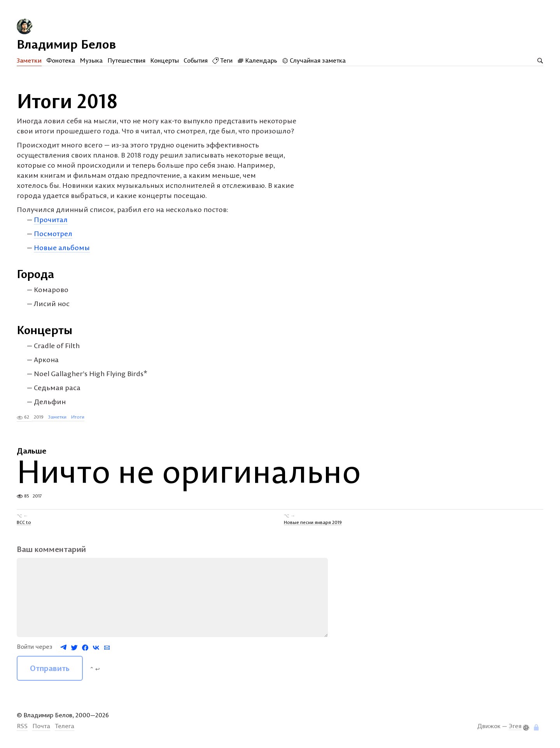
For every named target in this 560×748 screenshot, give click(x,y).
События (196, 60)
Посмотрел (53, 234)
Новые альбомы (62, 248)
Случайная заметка (314, 60)
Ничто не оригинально (189, 471)
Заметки (29, 60)
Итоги (78, 417)
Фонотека (61, 60)
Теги (222, 60)
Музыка (91, 60)
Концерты (164, 60)
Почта (41, 726)
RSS (22, 726)
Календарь (257, 60)
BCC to (24, 522)
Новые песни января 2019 (313, 522)
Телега (65, 726)
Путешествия (126, 60)
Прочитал (51, 220)
